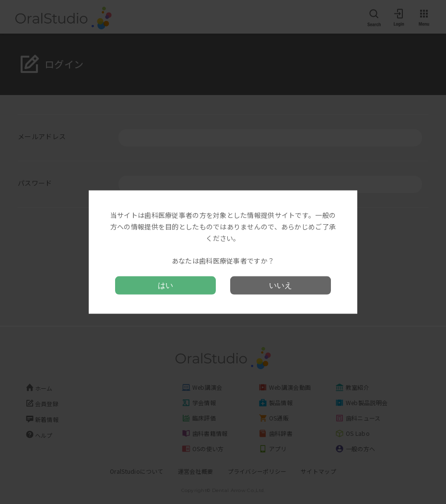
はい (165, 285)
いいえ (281, 285)
